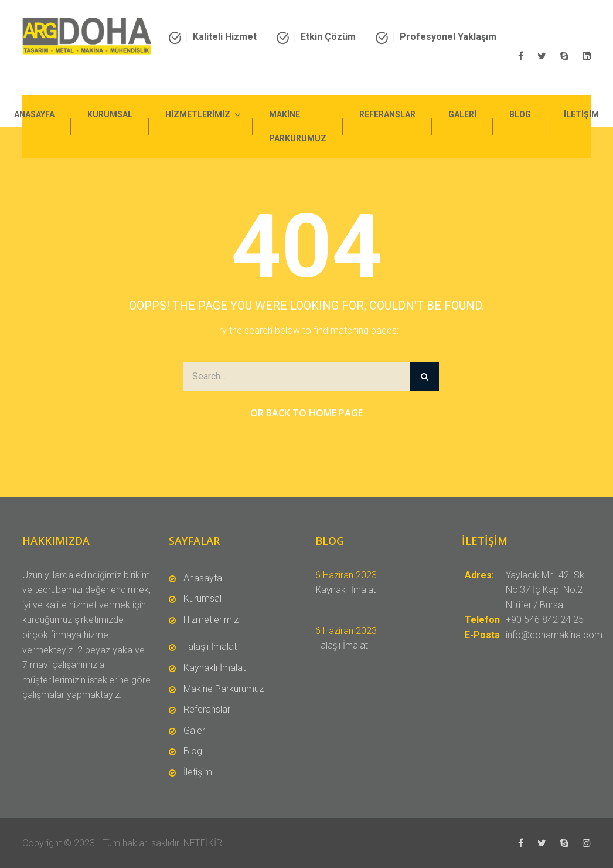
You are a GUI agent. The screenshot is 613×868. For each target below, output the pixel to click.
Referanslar (387, 114)
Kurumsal (110, 114)
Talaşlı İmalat (210, 647)
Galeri (462, 114)
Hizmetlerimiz (198, 114)
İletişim (581, 114)
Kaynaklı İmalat (214, 668)
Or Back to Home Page (306, 413)
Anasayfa (34, 114)
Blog (520, 114)
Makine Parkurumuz (298, 126)
